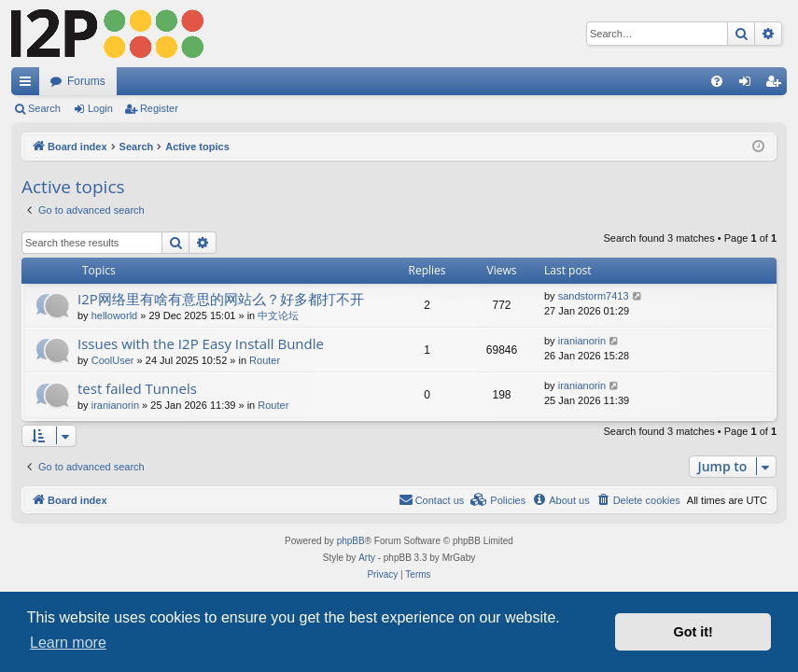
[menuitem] (717, 81)
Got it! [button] (693, 632)
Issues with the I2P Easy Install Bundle (201, 343)
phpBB (351, 541)
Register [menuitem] (777, 85)
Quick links (29, 85)
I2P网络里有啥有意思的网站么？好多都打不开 (221, 299)
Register (159, 108)
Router (265, 360)
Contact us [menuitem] (432, 499)
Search (44, 108)
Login (100, 108)
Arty (367, 558)
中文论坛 (278, 315)
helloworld (115, 315)
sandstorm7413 (594, 296)
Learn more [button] (68, 643)
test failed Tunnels (137, 388)
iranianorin (582, 341)
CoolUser (113, 360)
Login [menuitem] (749, 85)
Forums (86, 81)
